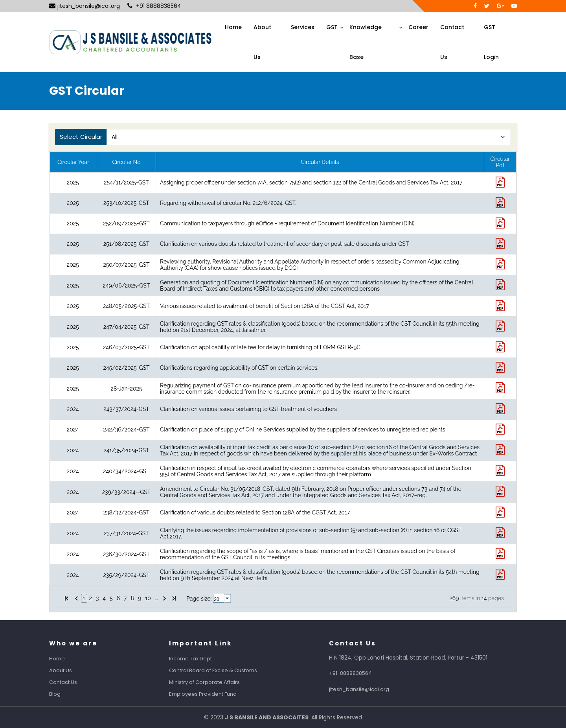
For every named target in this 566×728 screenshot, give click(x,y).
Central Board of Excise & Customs (222, 670)
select (228, 599)
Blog (64, 694)
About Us (262, 42)
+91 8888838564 (154, 6)
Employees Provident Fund (212, 694)
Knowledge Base (366, 42)
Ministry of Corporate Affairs (213, 682)
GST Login (491, 42)
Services (303, 27)
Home (233, 27)
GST (332, 27)
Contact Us (452, 42)
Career (418, 27)
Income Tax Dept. (200, 659)
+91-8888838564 (359, 673)
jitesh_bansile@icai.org (85, 6)
